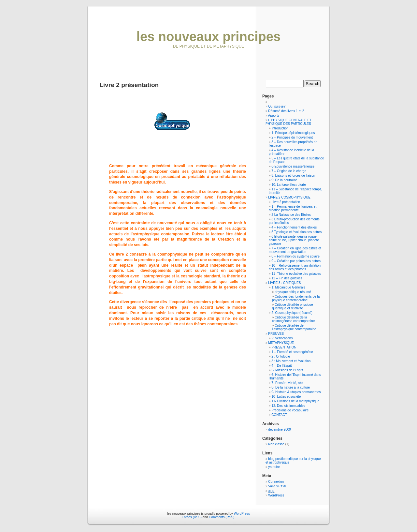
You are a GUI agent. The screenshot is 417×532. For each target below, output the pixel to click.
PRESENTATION (284, 347)
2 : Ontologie (281, 356)
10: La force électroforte (289, 185)
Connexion (276, 482)
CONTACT (279, 415)
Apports (274, 116)
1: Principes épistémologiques (293, 133)
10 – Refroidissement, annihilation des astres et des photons (295, 267)
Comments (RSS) (222, 517)
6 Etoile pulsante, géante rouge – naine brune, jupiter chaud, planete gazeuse (294, 240)
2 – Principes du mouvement (292, 137)
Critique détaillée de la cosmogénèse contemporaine (293, 319)
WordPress (276, 495)
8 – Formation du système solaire (295, 256)
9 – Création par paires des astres (296, 261)
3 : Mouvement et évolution (291, 361)
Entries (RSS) (192, 517)
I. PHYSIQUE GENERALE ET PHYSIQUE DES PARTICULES (288, 122)
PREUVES (276, 334)
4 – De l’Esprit (281, 366)
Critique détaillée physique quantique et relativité (293, 306)
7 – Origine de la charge (289, 171)
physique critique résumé (293, 292)
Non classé (276, 444)
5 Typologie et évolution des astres (296, 232)
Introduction (280, 128)
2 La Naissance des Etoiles (291, 215)
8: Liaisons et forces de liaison (293, 176)
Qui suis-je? (277, 106)
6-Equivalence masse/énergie (293, 166)
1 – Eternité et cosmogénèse (292, 352)
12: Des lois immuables (288, 406)
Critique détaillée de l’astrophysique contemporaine (294, 327)
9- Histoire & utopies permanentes (296, 392)
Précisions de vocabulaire (290, 410)
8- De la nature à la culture (291, 387)
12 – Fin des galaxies (287, 278)
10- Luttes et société (286, 397)
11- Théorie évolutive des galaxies (296, 274)
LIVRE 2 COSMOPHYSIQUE (289, 197)
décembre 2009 (280, 429)
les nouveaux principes (208, 37)
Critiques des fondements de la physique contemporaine (296, 298)
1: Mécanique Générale (288, 287)
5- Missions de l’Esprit (287, 370)
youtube (274, 467)
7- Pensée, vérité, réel (287, 383)
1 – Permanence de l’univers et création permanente (293, 208)
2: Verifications (282, 338)
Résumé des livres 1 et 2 (286, 111)
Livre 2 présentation (286, 202)
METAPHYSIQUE (281, 343)
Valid (278, 486)
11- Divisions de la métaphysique (295, 401)
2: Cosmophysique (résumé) (292, 313)
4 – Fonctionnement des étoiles (294, 227)
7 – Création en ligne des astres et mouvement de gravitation (295, 250)
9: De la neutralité (284, 180)
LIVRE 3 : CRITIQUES (284, 283)
